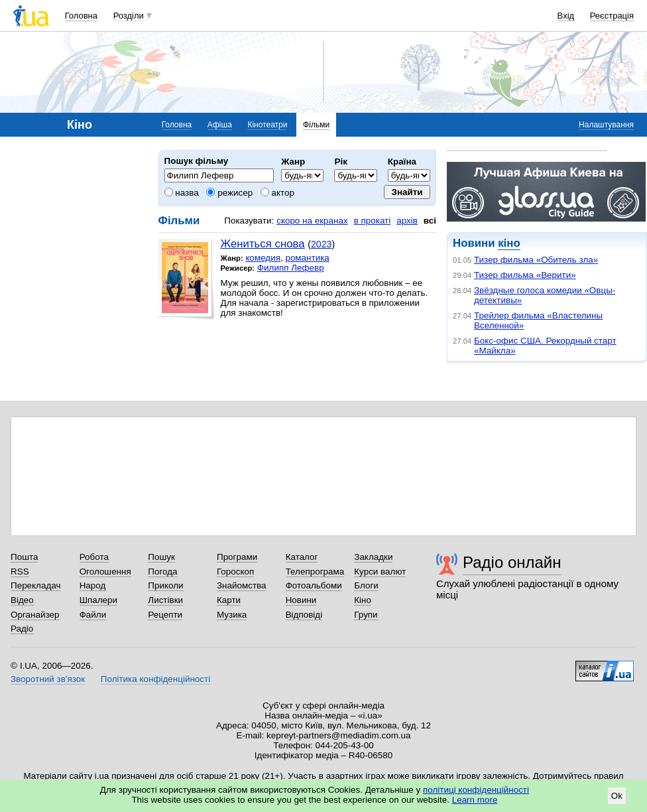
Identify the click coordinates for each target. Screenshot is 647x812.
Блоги (366, 585)
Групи (366, 615)
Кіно (363, 600)
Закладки (373, 557)
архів (407, 221)
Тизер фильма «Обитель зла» (536, 260)
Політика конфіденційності (155, 679)
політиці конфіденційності (476, 790)
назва (182, 193)
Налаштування (606, 125)
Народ (93, 585)
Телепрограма (315, 572)
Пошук (161, 557)
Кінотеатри (267, 125)
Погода (162, 572)
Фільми (316, 125)
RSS (20, 572)
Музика (232, 615)
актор (277, 193)
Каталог (302, 557)
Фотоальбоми (314, 585)
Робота (94, 557)
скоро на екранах (312, 221)
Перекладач (35, 585)
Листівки (165, 600)
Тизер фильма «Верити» (525, 275)
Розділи (129, 16)
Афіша (220, 125)
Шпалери (98, 600)
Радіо (22, 629)
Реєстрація (612, 16)
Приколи (165, 585)
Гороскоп (235, 572)
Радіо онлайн (512, 562)
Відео (22, 600)
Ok (617, 796)
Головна (81, 16)
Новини (301, 600)
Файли (93, 615)
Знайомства (242, 585)
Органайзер (35, 615)
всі (430, 221)
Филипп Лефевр (291, 268)
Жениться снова (263, 244)
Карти (229, 600)
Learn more (475, 800)
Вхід (566, 16)
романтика (307, 258)
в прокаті (373, 221)
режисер (229, 193)
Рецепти (165, 615)
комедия (263, 258)
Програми (237, 557)
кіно (509, 243)
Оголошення (105, 572)
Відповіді (304, 615)
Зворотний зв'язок (48, 679)
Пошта (24, 557)
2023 (321, 244)
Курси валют (380, 572)
